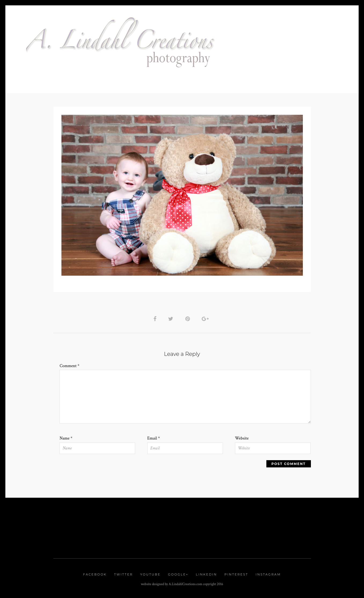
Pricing (325, 67)
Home (235, 67)
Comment (69, 366)
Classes (202, 80)
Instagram (268, 574)
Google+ (178, 574)
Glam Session (294, 67)
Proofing (148, 80)
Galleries (260, 67)
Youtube (150, 574)
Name (66, 438)
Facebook (95, 574)
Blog (225, 80)
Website (242, 438)
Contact (120, 80)
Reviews (176, 80)
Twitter (123, 574)
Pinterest (236, 574)
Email (154, 438)
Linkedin (206, 574)
